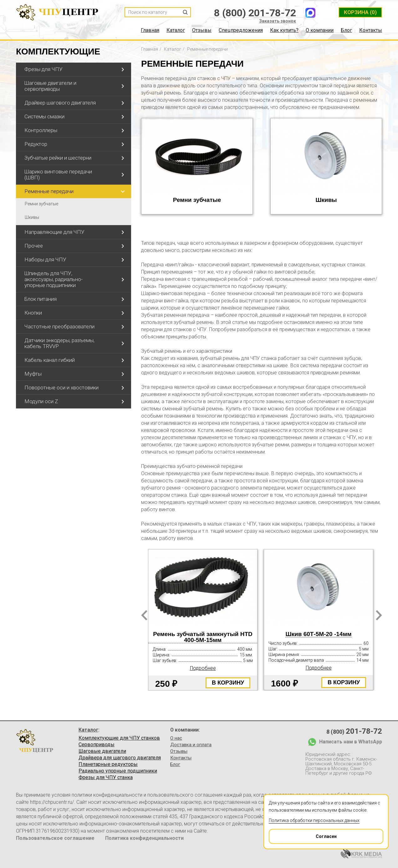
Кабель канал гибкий (50, 360)
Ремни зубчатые (41, 204)
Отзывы (202, 30)
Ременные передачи (49, 191)
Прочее (34, 246)
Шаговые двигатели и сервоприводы (50, 86)
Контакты (371, 30)
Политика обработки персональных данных (314, 820)
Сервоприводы (97, 745)
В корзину (228, 683)
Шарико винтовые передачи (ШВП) (58, 175)
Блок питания (41, 299)
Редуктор (36, 144)
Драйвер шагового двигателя (60, 103)
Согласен (303, 834)
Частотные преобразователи (59, 326)
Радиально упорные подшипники (118, 771)
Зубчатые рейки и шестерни (58, 158)
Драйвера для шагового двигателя (120, 758)
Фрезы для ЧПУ (43, 69)
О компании (320, 30)
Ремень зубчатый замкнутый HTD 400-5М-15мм (203, 637)
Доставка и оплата (191, 745)
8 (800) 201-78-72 (255, 13)
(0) (360, 12)
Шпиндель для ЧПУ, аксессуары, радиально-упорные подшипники (54, 279)
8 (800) (354, 731)
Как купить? (284, 30)
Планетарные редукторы (108, 764)
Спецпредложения (241, 30)
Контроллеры (41, 130)
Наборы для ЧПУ (45, 259)
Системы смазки (44, 116)
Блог (346, 30)
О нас (176, 738)
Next (379, 615)
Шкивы (32, 217)
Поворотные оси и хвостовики (61, 388)
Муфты (33, 374)
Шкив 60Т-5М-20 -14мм (318, 634)
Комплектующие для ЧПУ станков (119, 738)
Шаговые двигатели (102, 751)
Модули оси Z (41, 401)
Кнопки (33, 313)
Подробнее (203, 668)
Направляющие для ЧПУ (54, 232)
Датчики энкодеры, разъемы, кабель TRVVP (59, 343)
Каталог (176, 30)
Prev (144, 615)
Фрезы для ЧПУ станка (106, 778)
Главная (150, 30)
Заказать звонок (278, 21)
